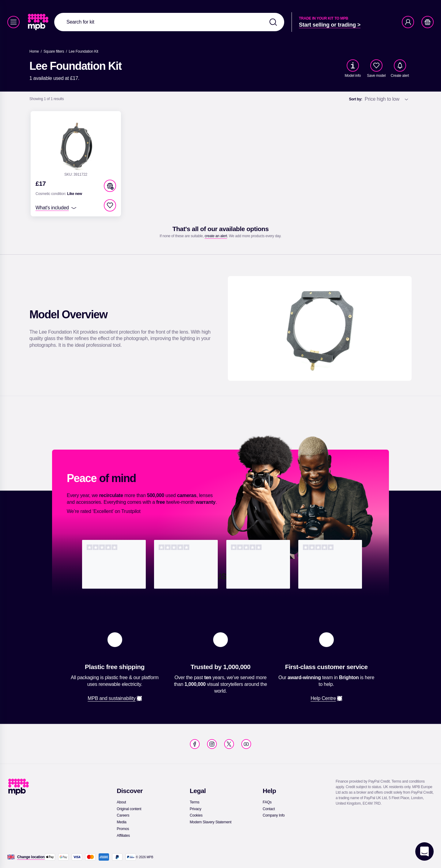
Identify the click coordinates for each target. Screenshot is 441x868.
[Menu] (13, 22)
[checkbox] (376, 65)
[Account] (408, 22)
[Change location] (31, 857)
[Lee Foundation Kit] (83, 51)
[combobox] (169, 22)
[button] (110, 186)
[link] (39, 22)
